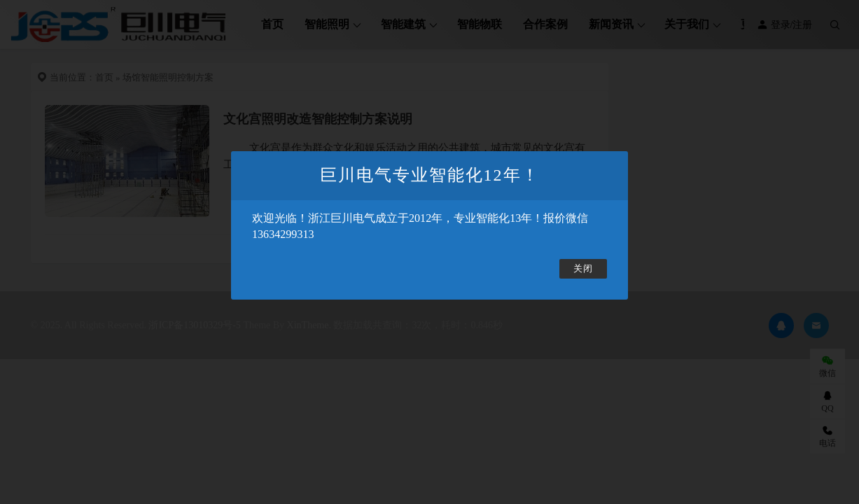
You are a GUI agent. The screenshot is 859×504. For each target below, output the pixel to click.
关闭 (583, 269)
